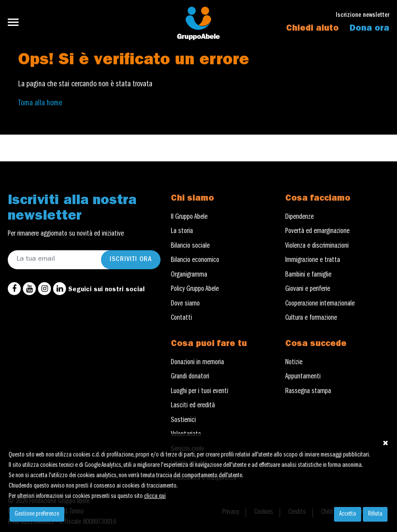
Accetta (348, 514)
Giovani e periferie (308, 290)
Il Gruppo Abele (189, 217)
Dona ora (369, 29)
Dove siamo (185, 304)
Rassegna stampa (308, 392)
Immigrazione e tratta (313, 261)
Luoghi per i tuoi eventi (200, 392)
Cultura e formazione (311, 318)
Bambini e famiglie (308, 275)
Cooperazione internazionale (320, 304)
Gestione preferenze (37, 514)
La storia (182, 232)
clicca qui (155, 497)
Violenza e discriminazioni (317, 246)
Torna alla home (40, 104)
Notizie (294, 363)
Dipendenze (299, 217)
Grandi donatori (190, 377)
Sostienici (183, 421)
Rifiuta (375, 514)
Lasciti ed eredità (193, 406)
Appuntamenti (303, 377)
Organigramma (189, 275)
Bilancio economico (195, 261)
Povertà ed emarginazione (317, 232)
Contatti (181, 318)
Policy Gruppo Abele (195, 290)
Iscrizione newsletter (362, 16)
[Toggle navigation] (16, 22)
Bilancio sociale (190, 246)
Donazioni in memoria (197, 363)
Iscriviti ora (131, 260)
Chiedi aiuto (312, 29)
